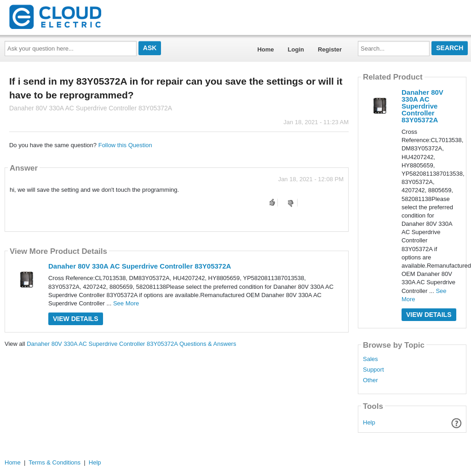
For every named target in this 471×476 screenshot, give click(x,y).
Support (373, 370)
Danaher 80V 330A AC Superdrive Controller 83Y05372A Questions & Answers (131, 344)
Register (330, 49)
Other (370, 380)
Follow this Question (125, 145)
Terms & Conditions (55, 462)
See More (126, 303)
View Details (76, 319)
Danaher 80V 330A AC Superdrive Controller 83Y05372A (140, 266)
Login (296, 49)
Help (369, 422)
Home (265, 49)
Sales (370, 359)
